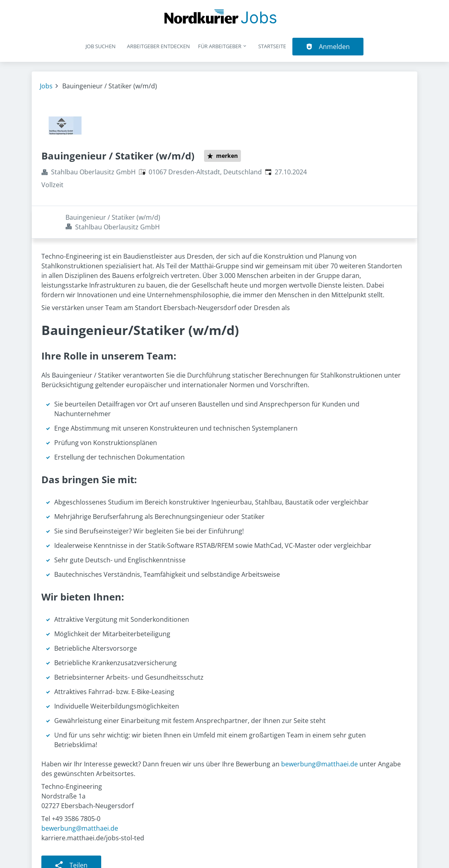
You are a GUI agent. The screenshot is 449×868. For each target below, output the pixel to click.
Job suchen (101, 46)
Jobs (46, 86)
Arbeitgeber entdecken (158, 46)
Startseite (272, 46)
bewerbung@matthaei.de (319, 731)
